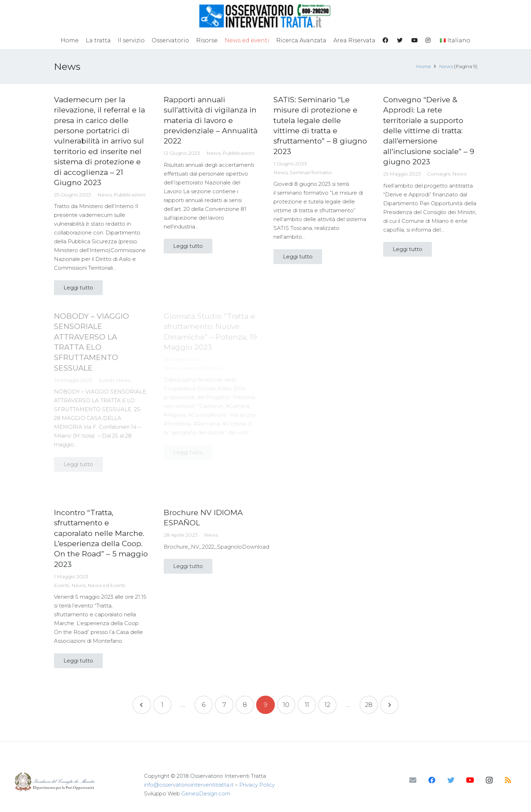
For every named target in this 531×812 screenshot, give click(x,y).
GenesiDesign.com (206, 793)
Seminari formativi (311, 172)
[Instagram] (489, 780)
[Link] (265, 16)
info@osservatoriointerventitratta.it (189, 785)
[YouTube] (470, 780)
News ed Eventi (106, 585)
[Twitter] (451, 780)
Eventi (62, 585)
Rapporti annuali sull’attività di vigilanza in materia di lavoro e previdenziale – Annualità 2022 (211, 120)
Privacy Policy (257, 785)
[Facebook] (432, 780)
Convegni (439, 174)
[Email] (413, 780)
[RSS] (508, 780)
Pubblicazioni (129, 195)
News (104, 195)
